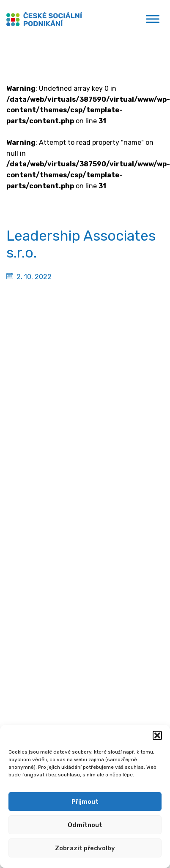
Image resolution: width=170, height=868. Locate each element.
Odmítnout (85, 825)
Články (17, 642)
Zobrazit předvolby (85, 848)
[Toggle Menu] (153, 19)
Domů (16, 60)
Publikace (22, 682)
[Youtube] (44, 492)
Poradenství (26, 547)
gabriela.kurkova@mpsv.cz (69, 474)
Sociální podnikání (35, 533)
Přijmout (85, 802)
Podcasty (21, 669)
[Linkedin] (29, 492)
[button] (157, 735)
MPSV (15, 560)
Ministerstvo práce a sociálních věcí (63, 377)
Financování (26, 574)
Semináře (21, 628)
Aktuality (21, 614)
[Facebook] (14, 492)
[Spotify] (60, 492)
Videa (15, 655)
